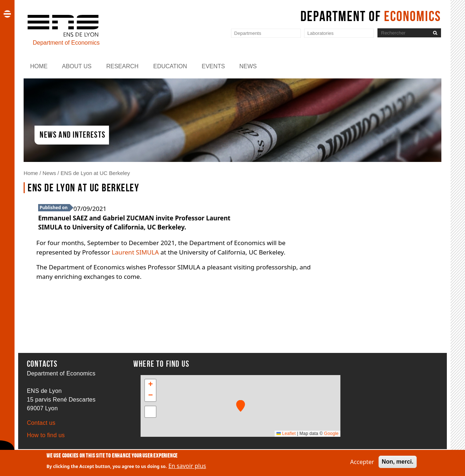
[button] (241, 406)
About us (77, 66)
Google (331, 434)
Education (170, 66)
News (248, 66)
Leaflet (286, 434)
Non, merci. (398, 462)
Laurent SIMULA (135, 252)
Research (122, 66)
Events (213, 66)
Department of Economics (66, 43)
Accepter (362, 462)
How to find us (46, 435)
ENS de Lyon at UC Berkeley (95, 173)
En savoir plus (187, 466)
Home (39, 66)
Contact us (41, 423)
